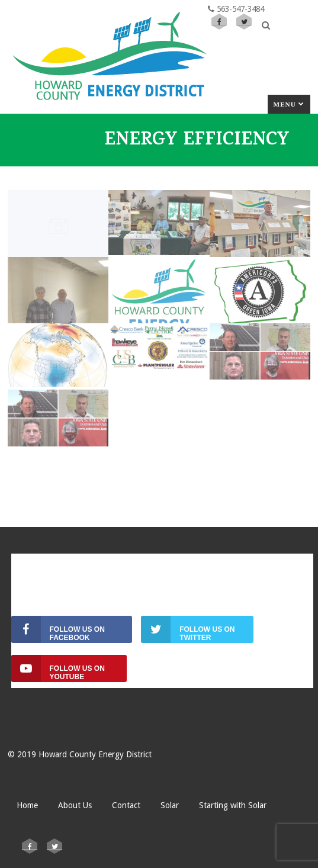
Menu (289, 104)
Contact (126, 805)
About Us (75, 805)
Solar (170, 805)
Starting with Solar (233, 805)
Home (27, 805)
